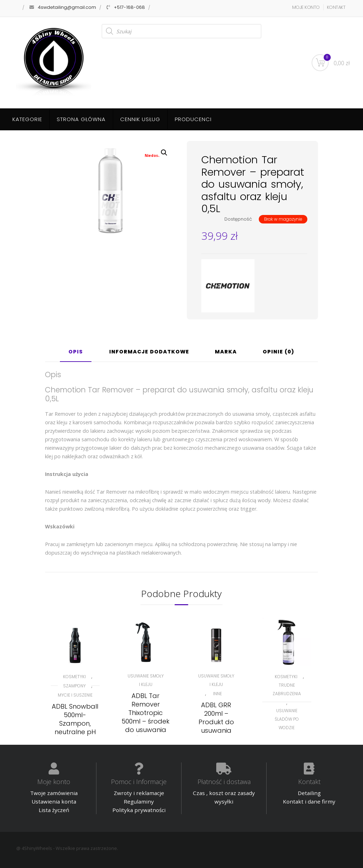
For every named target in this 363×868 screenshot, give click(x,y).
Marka (226, 352)
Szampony (74, 686)
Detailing (309, 793)
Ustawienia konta (54, 801)
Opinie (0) (278, 352)
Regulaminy (139, 801)
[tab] (76, 354)
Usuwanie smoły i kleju (146, 680)
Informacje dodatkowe (149, 352)
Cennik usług (140, 119)
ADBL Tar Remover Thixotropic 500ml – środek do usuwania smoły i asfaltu (146, 717)
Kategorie (27, 119)
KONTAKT (336, 7)
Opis (76, 352)
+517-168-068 (129, 7)
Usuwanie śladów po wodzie (287, 719)
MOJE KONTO (306, 7)
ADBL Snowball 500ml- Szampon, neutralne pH (75, 719)
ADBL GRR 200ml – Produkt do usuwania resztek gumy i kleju (216, 726)
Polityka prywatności (139, 810)
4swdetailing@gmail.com (67, 7)
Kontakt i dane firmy (309, 801)
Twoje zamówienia (54, 793)
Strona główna (81, 119)
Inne (217, 694)
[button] (164, 153)
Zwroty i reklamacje (139, 793)
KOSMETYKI (74, 677)
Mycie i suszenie (75, 695)
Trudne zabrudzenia (287, 689)
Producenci (193, 119)
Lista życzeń (54, 810)
